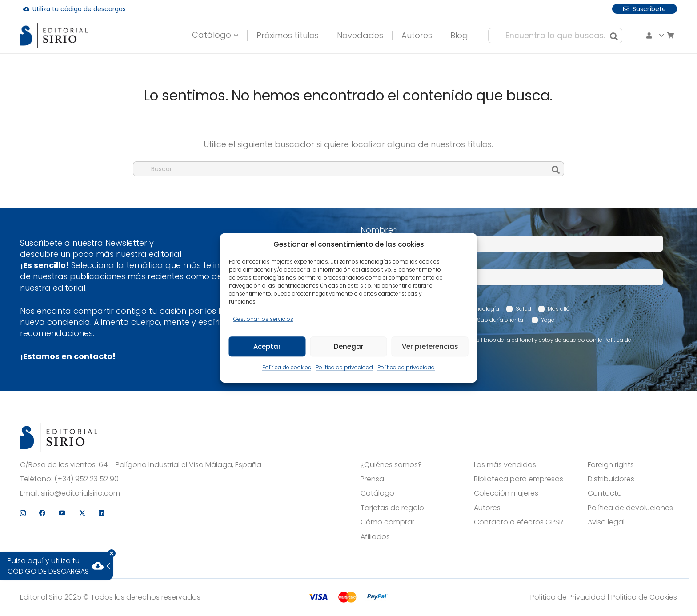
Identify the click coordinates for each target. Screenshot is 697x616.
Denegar (349, 346)
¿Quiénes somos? (391, 465)
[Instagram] (596, 9)
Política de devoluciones (630, 508)
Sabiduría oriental (501, 320)
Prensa (372, 479)
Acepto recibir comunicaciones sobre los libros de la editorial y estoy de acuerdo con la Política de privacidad (501, 344)
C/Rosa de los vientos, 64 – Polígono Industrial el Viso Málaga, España (141, 465)
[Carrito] (610, 36)
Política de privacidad (344, 368)
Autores (487, 508)
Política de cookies (287, 368)
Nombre (379, 230)
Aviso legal (606, 522)
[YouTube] (635, 8)
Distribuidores (611, 479)
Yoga (548, 320)
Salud (523, 309)
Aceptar (267, 346)
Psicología (485, 309)
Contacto (605, 493)
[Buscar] (583, 36)
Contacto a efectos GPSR (519, 522)
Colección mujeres (506, 493)
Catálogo (377, 493)
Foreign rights (611, 465)
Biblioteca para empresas (519, 479)
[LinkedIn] (674, 8)
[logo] (59, 36)
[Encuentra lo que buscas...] (524, 36)
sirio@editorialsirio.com (80, 493)
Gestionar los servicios (263, 319)
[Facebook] (615, 8)
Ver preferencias (430, 346)
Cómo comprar (387, 522)
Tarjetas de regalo (392, 508)
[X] (655, 9)
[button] (204, 36)
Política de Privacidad (568, 597)
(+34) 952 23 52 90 (86, 479)
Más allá (559, 309)
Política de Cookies (644, 597)
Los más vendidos (505, 465)
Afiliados (375, 537)
